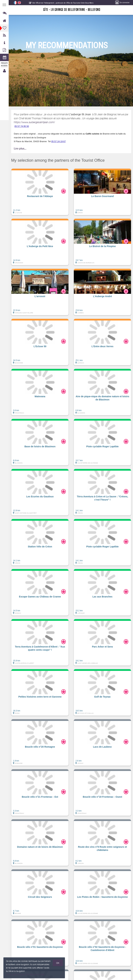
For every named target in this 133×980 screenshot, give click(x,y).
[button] (40, 194)
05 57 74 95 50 (22, 126)
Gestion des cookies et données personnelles (25, 974)
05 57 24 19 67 (59, 141)
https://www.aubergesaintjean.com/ (34, 122)
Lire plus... (20, 149)
